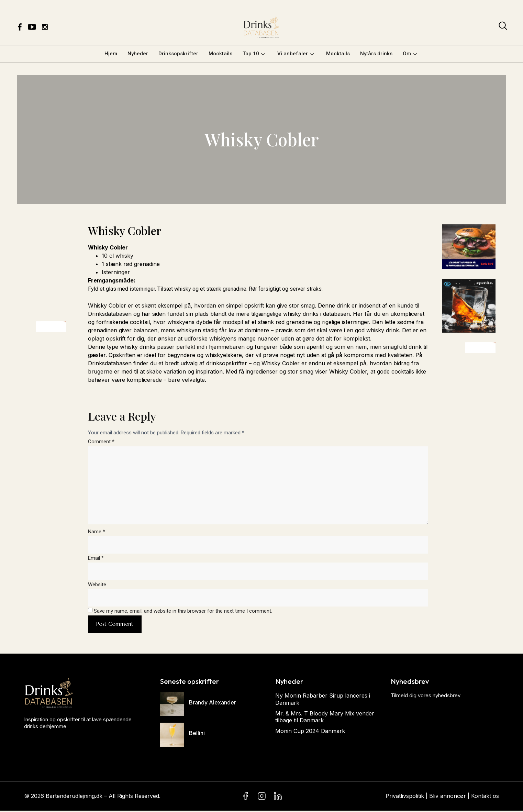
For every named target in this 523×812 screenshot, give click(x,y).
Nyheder (138, 54)
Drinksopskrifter (178, 54)
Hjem (111, 54)
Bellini (197, 734)
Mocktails (220, 54)
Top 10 (254, 54)
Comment (101, 442)
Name (97, 532)
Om (410, 54)
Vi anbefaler (296, 54)
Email (96, 559)
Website (97, 586)
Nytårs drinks (376, 54)
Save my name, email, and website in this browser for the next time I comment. (183, 612)
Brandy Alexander (213, 704)
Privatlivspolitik (405, 797)
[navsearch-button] (503, 27)
